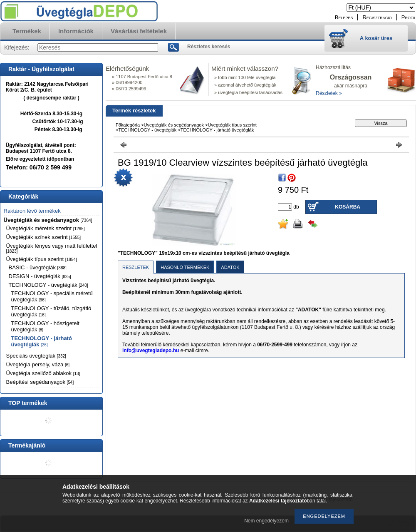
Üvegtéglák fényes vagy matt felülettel (52, 248)
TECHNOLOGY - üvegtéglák (48, 285)
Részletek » (329, 93)
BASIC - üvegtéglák (38, 267)
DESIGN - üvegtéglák (40, 276)
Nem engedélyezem (266, 521)
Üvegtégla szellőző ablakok (43, 373)
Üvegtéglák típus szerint (42, 259)
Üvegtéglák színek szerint (44, 237)
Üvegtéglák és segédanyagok (48, 220)
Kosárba (348, 207)
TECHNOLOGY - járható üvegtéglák (42, 341)
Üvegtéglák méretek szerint (46, 228)
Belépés (344, 17)
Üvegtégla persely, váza (38, 364)
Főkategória (128, 125)
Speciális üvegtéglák (36, 356)
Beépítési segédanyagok (40, 382)
